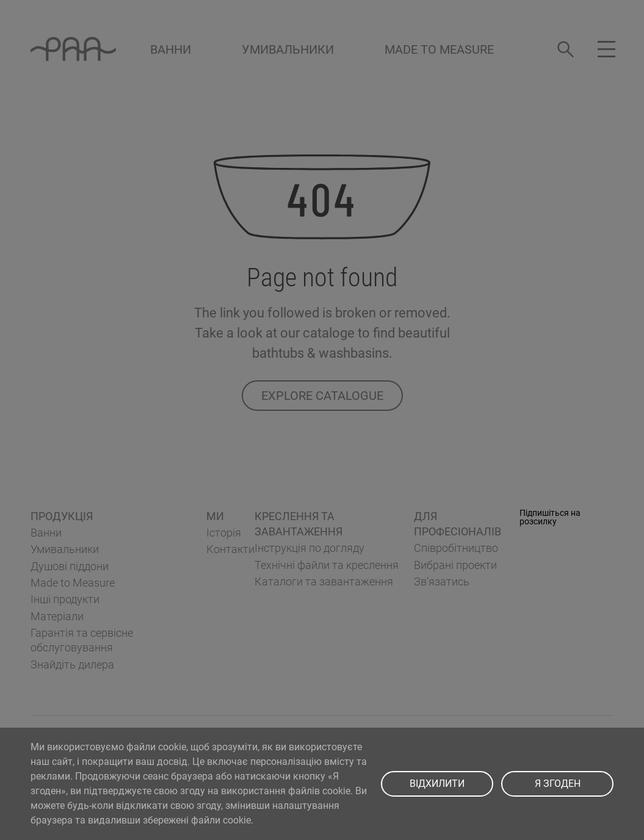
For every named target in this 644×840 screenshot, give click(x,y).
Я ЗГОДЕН (558, 784)
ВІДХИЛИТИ (437, 784)
